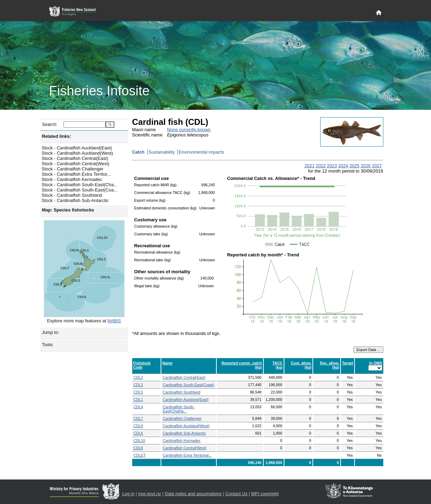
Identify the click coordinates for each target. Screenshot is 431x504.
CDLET (140, 455)
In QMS (376, 363)
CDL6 (138, 433)
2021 (309, 166)
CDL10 (139, 441)
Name (167, 363)
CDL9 (138, 426)
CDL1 (138, 399)
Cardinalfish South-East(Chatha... (179, 409)
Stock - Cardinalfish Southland (72, 195)
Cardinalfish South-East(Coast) (188, 385)
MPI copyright (265, 494)
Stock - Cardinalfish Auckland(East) (77, 148)
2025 (354, 166)
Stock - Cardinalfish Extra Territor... (76, 174)
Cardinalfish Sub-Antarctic (184, 433)
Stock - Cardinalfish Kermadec (72, 179)
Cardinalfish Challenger (182, 418)
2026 (365, 166)
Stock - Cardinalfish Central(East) (75, 158)
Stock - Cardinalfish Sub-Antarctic (75, 200)
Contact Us (236, 494)
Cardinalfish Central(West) (185, 448)
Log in (129, 494)
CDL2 (138, 377)
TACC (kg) (278, 365)
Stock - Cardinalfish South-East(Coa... (80, 190)
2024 (343, 166)
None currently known (189, 130)
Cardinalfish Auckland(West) (186, 426)
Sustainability (161, 152)
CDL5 (138, 392)
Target (348, 363)
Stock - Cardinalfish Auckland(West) (78, 153)
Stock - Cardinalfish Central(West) (76, 164)
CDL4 (138, 407)
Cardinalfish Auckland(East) (186, 399)
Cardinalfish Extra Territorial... (187, 455)
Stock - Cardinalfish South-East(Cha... (80, 185)
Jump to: (51, 332)
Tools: (48, 345)
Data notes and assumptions (193, 494)
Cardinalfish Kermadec (182, 441)
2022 (321, 166)
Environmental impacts (201, 152)
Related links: (57, 136)
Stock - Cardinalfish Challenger (73, 169)
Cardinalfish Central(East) (184, 377)
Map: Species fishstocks (68, 210)
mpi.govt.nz (150, 494)
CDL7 (138, 418)
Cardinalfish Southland (181, 392)
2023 (332, 166)
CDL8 (138, 448)
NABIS (114, 321)
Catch (139, 152)
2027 (377, 166)
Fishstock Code (142, 365)
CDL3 (138, 385)
